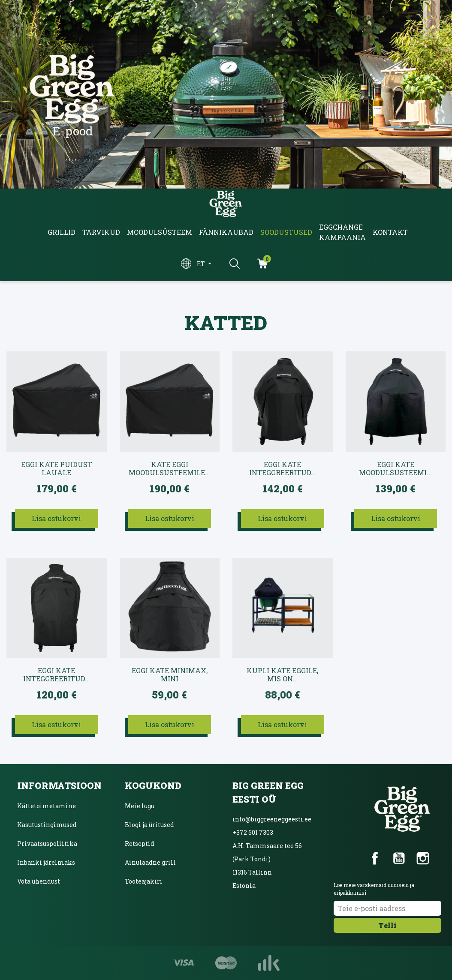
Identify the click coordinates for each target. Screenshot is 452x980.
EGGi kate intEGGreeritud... (283, 469)
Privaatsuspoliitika (47, 844)
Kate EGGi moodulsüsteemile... (169, 469)
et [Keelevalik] (202, 264)
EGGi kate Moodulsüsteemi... (395, 469)
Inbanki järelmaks (46, 862)
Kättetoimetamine (47, 806)
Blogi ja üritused (149, 825)
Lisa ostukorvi (56, 518)
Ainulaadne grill (150, 862)
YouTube (399, 858)
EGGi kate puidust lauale (57, 469)
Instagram (423, 858)
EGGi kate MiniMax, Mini (170, 675)
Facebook (375, 858)
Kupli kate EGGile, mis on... (282, 675)
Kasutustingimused (47, 825)
